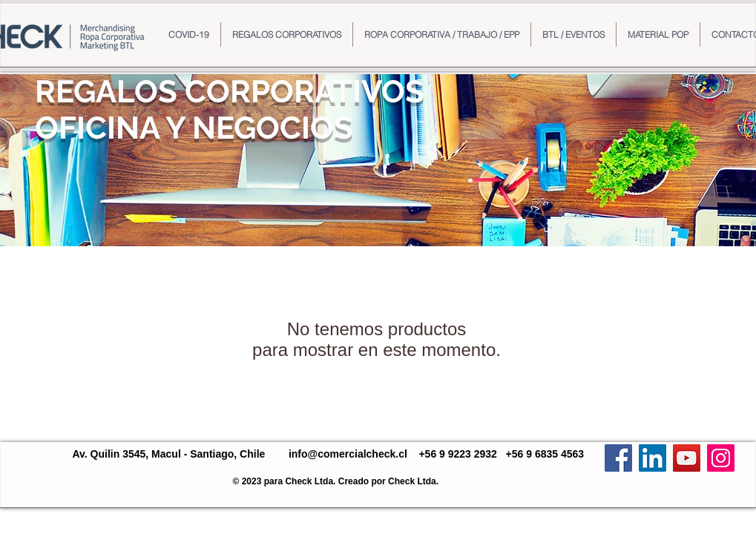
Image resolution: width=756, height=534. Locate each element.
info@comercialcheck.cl (348, 454)
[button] (287, 34)
